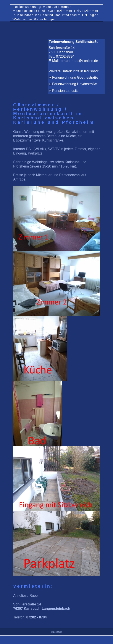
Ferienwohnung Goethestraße (75, 77)
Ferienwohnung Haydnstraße (74, 84)
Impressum (56, 632)
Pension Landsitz (65, 91)
